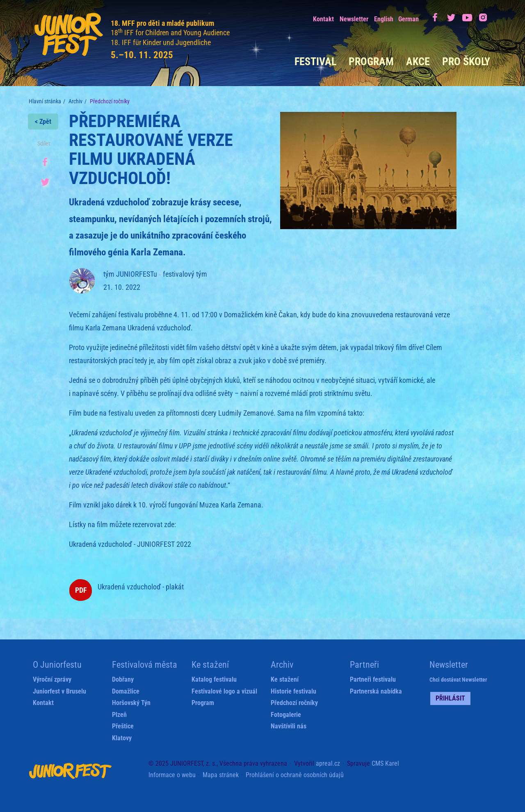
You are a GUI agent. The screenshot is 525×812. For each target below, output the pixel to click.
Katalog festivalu (214, 679)
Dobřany (123, 679)
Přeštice (123, 726)
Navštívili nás (289, 726)
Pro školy (466, 61)
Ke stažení (285, 679)
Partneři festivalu (373, 679)
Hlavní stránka (45, 101)
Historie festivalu (293, 691)
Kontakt (323, 19)
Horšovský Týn (131, 703)
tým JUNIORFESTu (130, 274)
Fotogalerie (286, 715)
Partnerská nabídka (376, 691)
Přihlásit (450, 698)
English (384, 19)
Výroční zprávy (52, 679)
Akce (418, 61)
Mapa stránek (221, 775)
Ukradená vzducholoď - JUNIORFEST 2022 (130, 544)
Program (371, 61)
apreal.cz (328, 763)
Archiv (75, 101)
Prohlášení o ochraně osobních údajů (295, 775)
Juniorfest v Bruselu (59, 691)
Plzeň (119, 715)
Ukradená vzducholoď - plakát (141, 587)
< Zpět (43, 122)
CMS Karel (385, 763)
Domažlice (126, 691)
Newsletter (354, 19)
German (409, 19)
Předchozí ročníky (294, 703)
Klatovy (122, 738)
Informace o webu (172, 775)
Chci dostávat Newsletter (458, 680)
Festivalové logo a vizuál (224, 691)
